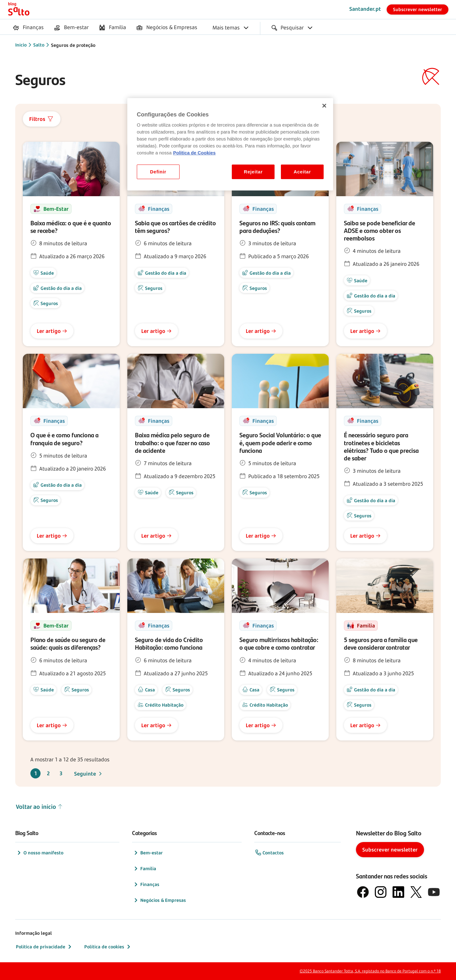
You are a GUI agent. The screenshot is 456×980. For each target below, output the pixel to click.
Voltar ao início (39, 807)
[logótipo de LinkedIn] (398, 892)
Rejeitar (253, 172)
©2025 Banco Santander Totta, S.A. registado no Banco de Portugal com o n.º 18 (370, 971)
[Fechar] (324, 106)
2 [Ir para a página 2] (48, 773)
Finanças (146, 884)
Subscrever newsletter (418, 9)
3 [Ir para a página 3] (61, 773)
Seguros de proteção (73, 45)
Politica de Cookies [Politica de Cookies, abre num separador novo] (194, 153)
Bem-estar (148, 853)
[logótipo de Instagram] (381, 892)
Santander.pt (365, 9)
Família (144, 869)
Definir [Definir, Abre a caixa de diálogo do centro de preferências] (158, 172)
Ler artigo (52, 331)
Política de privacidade (44, 947)
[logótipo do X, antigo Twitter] (416, 892)
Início (21, 45)
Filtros (42, 119)
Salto (39, 45)
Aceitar (302, 172)
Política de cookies (108, 947)
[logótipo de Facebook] (363, 892)
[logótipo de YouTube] (434, 892)
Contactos (269, 853)
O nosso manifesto (40, 853)
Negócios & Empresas (159, 900)
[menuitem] (28, 28)
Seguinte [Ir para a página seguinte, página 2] (89, 774)
